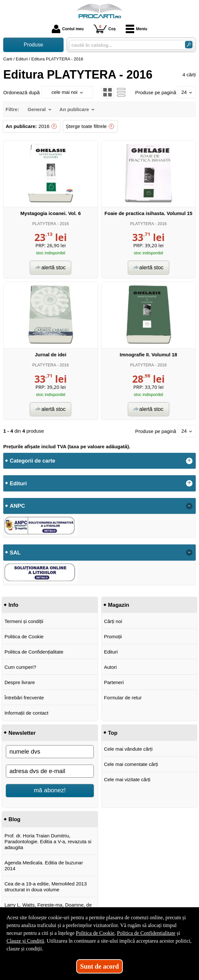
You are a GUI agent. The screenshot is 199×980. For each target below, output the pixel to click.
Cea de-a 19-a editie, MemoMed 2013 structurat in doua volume (46, 887)
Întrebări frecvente (24, 698)
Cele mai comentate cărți (131, 764)
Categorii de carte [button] (32, 461)
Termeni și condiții (24, 621)
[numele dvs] (50, 752)
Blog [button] (14, 819)
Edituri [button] (18, 483)
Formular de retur (123, 698)
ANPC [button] (17, 506)
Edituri (111, 652)
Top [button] (113, 733)
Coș (105, 29)
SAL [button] (15, 553)
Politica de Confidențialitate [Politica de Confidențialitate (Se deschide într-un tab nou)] (146, 933)
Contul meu (68, 29)
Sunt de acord (99, 966)
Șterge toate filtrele (86, 126)
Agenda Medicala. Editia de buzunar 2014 (44, 865)
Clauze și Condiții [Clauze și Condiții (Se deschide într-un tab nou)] (25, 941)
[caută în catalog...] (124, 45)
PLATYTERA (44, 224)
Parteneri (114, 682)
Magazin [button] (119, 605)
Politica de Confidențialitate (34, 652)
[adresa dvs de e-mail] (50, 771)
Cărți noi (113, 621)
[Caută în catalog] (189, 45)
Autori (110, 667)
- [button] (189, 506)
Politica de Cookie (24, 636)
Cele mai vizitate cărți (127, 779)
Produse (34, 45)
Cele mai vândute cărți (128, 749)
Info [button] (13, 605)
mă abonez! (50, 790)
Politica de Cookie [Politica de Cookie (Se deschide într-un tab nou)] (95, 933)
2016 (44, 126)
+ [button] (189, 461)
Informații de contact (27, 713)
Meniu (137, 29)
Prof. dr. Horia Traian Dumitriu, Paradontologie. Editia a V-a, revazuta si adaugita (48, 841)
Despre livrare (20, 682)
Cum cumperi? (21, 667)
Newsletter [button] (22, 733)
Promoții (113, 636)
